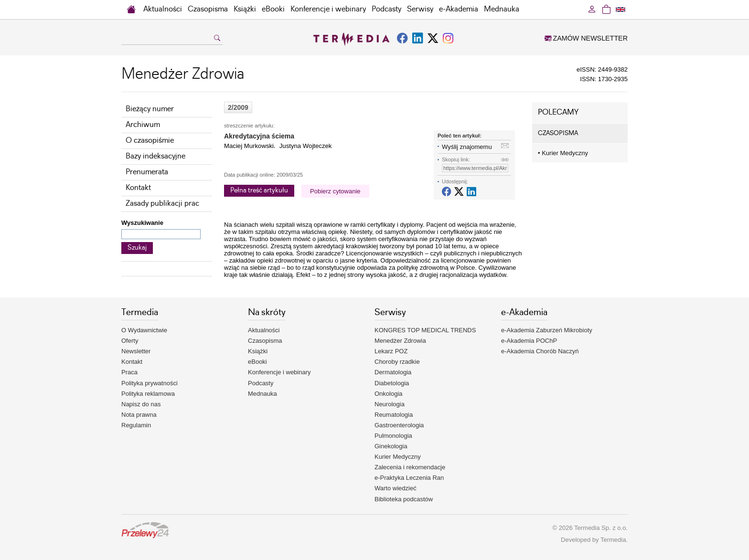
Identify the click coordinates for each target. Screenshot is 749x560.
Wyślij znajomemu (467, 147)
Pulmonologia (393, 436)
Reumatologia (394, 415)
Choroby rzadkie (397, 362)
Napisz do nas (141, 404)
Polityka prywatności (150, 383)
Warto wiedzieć (396, 488)
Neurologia (390, 404)
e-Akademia (459, 9)
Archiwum (143, 125)
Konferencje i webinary (328, 9)
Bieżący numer (150, 109)
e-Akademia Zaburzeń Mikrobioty (547, 330)
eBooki (273, 9)
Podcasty (386, 9)
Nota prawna (139, 415)
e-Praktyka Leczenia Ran (409, 478)
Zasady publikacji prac (162, 204)
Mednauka (502, 9)
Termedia (613, 540)
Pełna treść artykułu (259, 190)
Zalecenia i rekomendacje (410, 467)
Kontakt (138, 188)
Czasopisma (208, 9)
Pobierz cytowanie (335, 191)
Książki (245, 9)
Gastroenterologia (399, 425)
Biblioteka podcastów (404, 499)
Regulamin (136, 425)
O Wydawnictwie (144, 330)
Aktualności (163, 9)
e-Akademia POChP (529, 341)
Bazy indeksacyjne (155, 156)
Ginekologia (391, 446)
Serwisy (420, 9)
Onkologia (389, 394)
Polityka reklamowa (148, 394)
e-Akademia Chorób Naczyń (540, 351)
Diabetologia (392, 383)
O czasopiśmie (150, 141)
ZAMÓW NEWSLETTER (586, 38)
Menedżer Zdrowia (400, 341)
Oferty (130, 341)
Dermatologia (393, 372)
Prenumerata (147, 172)
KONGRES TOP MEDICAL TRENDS (425, 330)
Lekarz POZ (391, 351)
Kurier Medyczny (563, 153)
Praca (129, 372)
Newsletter (136, 351)
